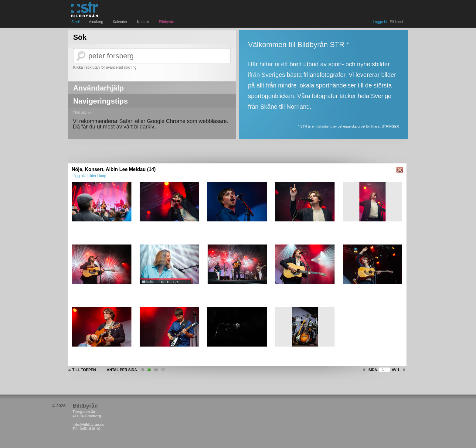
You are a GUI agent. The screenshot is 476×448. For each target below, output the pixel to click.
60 (156, 370)
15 (142, 370)
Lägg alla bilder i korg (89, 176)
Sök (80, 37)
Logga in (380, 22)
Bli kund (396, 22)
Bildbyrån (167, 22)
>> (90, 113)
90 (163, 370)
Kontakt (144, 22)
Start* (76, 22)
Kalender (121, 22)
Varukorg (97, 22)
